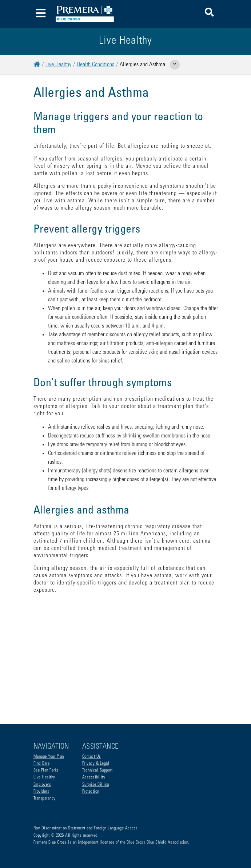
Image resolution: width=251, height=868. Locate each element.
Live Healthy (58, 65)
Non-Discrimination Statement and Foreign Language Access (86, 828)
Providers (41, 792)
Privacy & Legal (96, 764)
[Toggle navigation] (41, 14)
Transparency (45, 798)
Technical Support (97, 770)
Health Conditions (95, 65)
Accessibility (94, 777)
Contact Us (92, 757)
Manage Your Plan (49, 757)
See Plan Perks (46, 770)
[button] (209, 14)
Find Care (42, 764)
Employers (42, 785)
